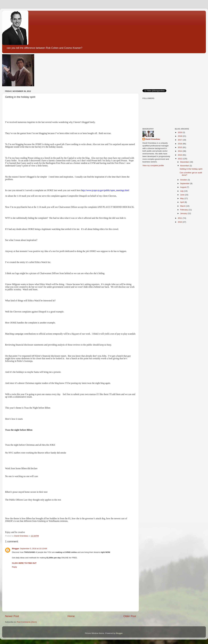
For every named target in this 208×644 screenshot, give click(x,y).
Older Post (130, 616)
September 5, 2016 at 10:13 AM (34, 549)
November (185, 166)
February (184, 210)
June (183, 195)
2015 (180, 147)
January (184, 213)
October (184, 180)
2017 (180, 140)
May (182, 198)
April (182, 202)
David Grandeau (153, 139)
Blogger (16, 549)
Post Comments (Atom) (27, 622)
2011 (180, 218)
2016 (180, 144)
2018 (180, 136)
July (182, 191)
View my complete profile (153, 165)
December (185, 162)
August (183, 187)
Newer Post (12, 616)
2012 (180, 159)
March (183, 206)
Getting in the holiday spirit (191, 169)
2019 (180, 132)
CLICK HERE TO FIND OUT (24, 563)
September (185, 183)
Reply (14, 567)
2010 (180, 222)
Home (71, 616)
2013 (180, 155)
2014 (180, 151)
